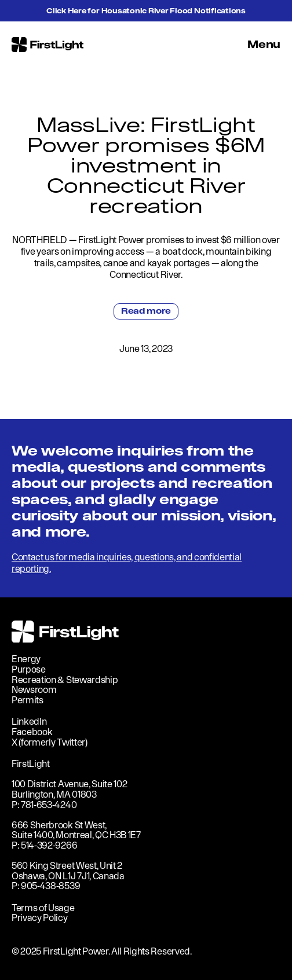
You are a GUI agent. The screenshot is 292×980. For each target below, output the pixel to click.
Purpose (29, 669)
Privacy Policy (40, 917)
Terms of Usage (43, 908)
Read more (146, 311)
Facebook (32, 732)
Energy (26, 659)
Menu (264, 44)
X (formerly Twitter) (50, 742)
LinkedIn (29, 721)
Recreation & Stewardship (65, 680)
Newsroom (34, 689)
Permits (28, 700)
